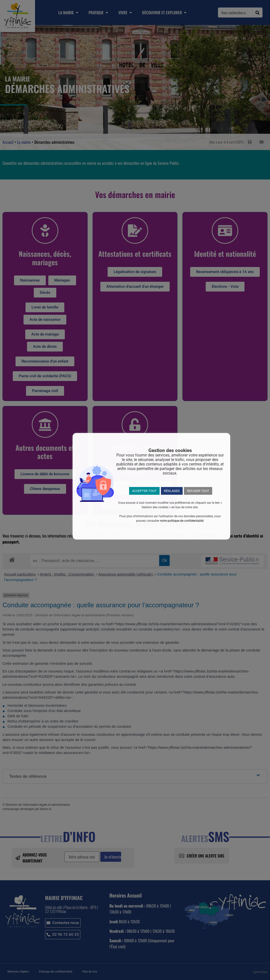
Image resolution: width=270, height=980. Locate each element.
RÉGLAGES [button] (172, 491)
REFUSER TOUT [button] (198, 491)
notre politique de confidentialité (182, 521)
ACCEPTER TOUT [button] (144, 491)
